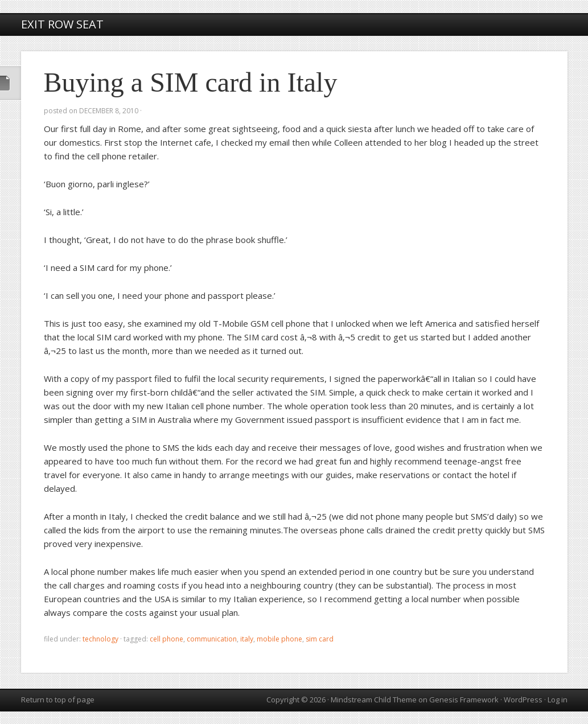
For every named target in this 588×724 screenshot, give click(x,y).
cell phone (166, 639)
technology (100, 639)
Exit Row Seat (62, 24)
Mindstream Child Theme (374, 700)
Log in (558, 700)
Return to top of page (58, 700)
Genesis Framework (464, 700)
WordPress (523, 700)
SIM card (320, 639)
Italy (247, 639)
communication (212, 639)
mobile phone (279, 639)
